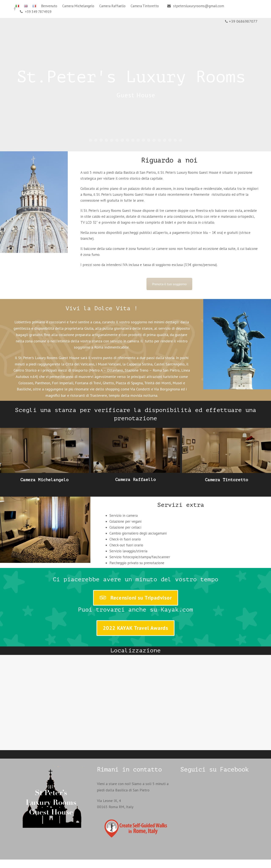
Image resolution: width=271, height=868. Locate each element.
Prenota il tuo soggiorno (169, 284)
